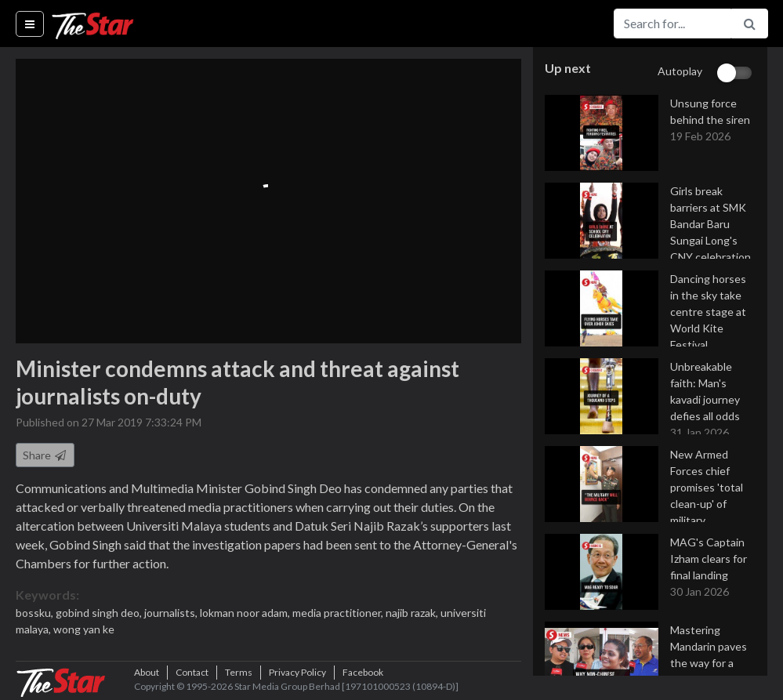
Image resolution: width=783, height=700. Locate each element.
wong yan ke (84, 629)
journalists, (172, 613)
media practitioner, (339, 613)
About (147, 672)
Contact (192, 672)
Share (45, 455)
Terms (239, 672)
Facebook (363, 672)
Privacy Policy (297, 672)
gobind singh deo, (100, 613)
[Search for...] (672, 24)
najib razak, (413, 613)
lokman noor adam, (246, 613)
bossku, (36, 613)
